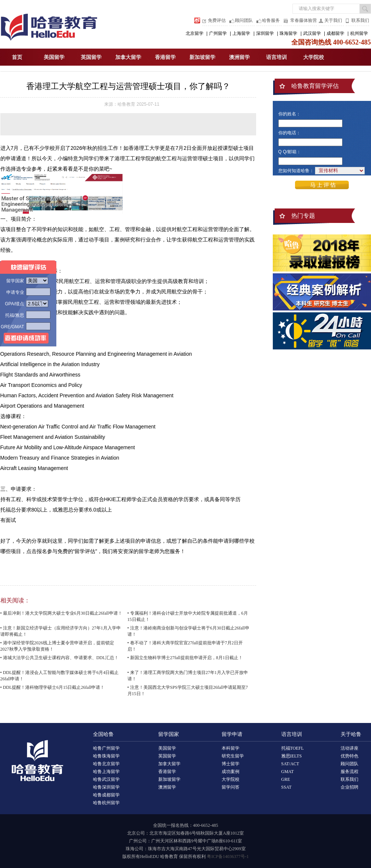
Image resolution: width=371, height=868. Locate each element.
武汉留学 (312, 33)
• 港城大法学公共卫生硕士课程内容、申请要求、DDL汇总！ (60, 658)
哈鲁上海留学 (106, 772)
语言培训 (276, 57)
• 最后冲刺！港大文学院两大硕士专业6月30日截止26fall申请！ (61, 613)
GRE (286, 779)
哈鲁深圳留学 (106, 787)
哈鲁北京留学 (106, 764)
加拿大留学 (128, 57)
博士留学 (231, 764)
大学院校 (314, 57)
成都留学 (335, 33)
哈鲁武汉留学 (106, 779)
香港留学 (165, 57)
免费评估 (217, 20)
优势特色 (350, 756)
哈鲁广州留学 (106, 748)
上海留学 (241, 33)
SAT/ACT (290, 764)
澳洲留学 (239, 57)
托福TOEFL (293, 748)
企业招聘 (350, 787)
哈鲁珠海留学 (106, 756)
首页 (17, 57)
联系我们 (360, 20)
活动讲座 (350, 748)
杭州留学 (359, 33)
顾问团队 (244, 20)
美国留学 (54, 57)
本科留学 (231, 748)
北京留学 (195, 33)
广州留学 (218, 33)
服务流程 (350, 772)
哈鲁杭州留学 (106, 803)
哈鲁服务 (271, 20)
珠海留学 (288, 33)
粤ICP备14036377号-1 (228, 857)
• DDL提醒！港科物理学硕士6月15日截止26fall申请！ (53, 687)
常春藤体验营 (304, 20)
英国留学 (91, 57)
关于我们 (333, 20)
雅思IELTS (292, 756)
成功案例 (231, 772)
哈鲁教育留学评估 (315, 86)
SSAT (286, 787)
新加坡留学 (202, 57)
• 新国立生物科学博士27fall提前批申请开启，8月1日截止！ (185, 658)
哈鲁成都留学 (106, 795)
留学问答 (231, 787)
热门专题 (303, 216)
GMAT (288, 772)
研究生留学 (233, 756)
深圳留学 (265, 33)
